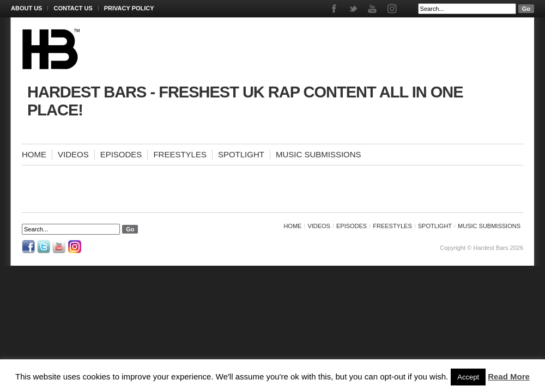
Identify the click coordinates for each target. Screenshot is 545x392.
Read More (509, 376)
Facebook (335, 9)
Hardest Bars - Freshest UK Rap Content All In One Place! (245, 101)
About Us (26, 8)
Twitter (354, 9)
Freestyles (180, 154)
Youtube (373, 9)
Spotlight (241, 154)
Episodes (121, 154)
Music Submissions (319, 154)
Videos (73, 154)
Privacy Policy (129, 8)
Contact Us (73, 8)
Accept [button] (468, 377)
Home (34, 154)
